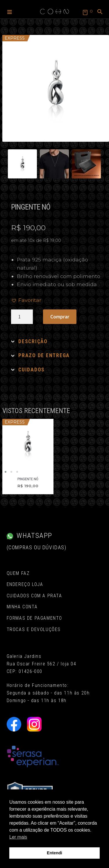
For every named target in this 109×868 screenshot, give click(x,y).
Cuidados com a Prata (34, 596)
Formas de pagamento (34, 618)
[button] (10, 12)
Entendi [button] (54, 853)
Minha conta (22, 607)
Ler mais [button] (18, 837)
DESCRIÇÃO (33, 341)
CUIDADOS (32, 370)
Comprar (60, 317)
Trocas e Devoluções (34, 629)
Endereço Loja (25, 584)
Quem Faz (18, 573)
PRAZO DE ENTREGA (44, 355)
